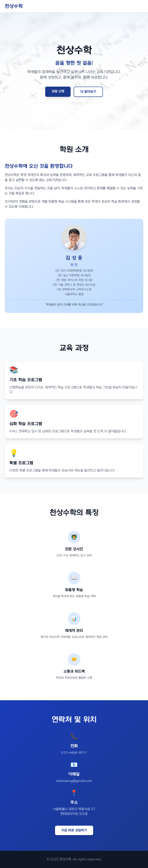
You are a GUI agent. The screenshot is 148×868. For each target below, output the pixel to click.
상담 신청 (58, 91)
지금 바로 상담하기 (74, 830)
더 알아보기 (88, 92)
